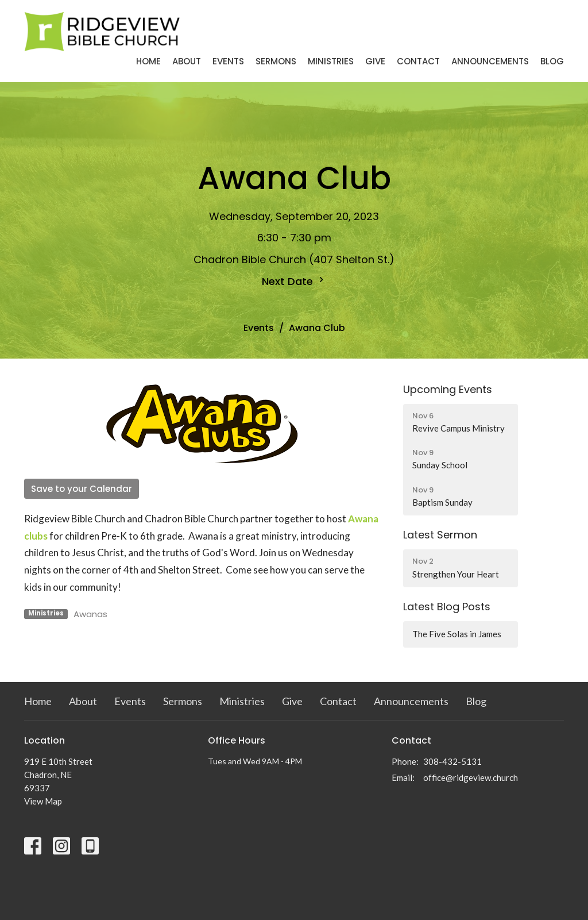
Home (148, 61)
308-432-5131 (452, 761)
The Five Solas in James (457, 634)
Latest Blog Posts (447, 607)
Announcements (490, 61)
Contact (418, 61)
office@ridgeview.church (471, 777)
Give (375, 61)
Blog (552, 61)
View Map (43, 801)
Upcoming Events (448, 389)
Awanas (90, 614)
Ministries (331, 61)
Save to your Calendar (82, 489)
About (187, 61)
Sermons (276, 61)
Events (228, 61)
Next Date (294, 281)
